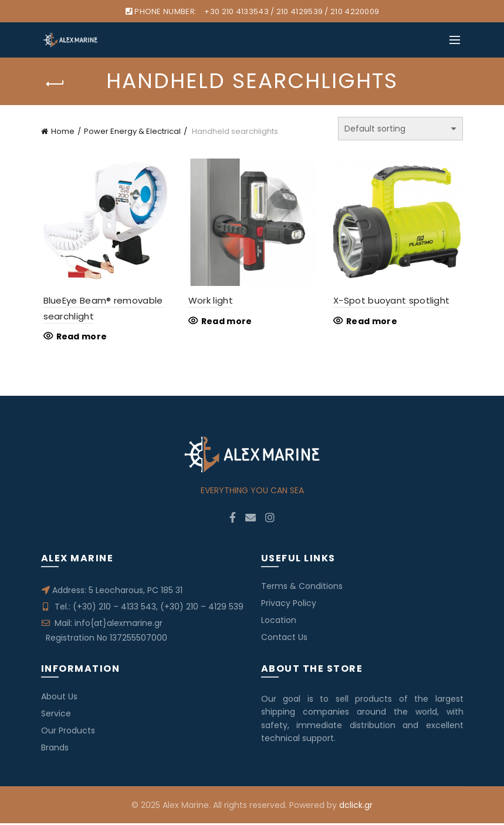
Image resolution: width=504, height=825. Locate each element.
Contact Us (284, 639)
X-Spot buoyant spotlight (393, 302)
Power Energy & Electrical (132, 131)
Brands (55, 749)
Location (279, 622)
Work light (210, 302)
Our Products (68, 732)
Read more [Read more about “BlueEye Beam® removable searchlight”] (80, 338)
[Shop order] (400, 129)
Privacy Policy (289, 605)
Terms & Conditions (302, 588)
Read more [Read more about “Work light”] (226, 322)
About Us (59, 698)
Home (63, 131)
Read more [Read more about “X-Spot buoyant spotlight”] (373, 322)
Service (56, 715)
